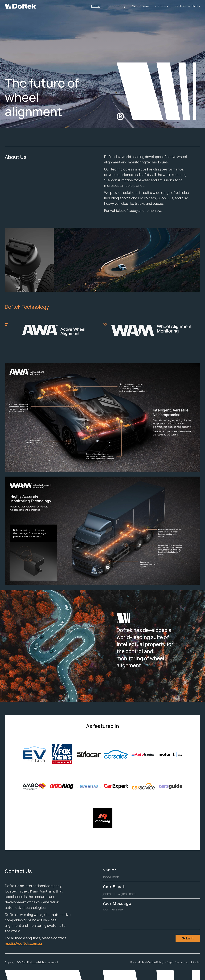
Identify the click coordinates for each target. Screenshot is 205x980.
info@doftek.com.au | (177, 962)
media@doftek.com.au (23, 943)
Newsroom (140, 6)
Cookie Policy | (156, 962)
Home (96, 6)
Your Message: (118, 903)
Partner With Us (187, 6)
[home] (18, 5)
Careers (162, 6)
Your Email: (114, 887)
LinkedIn (195, 962)
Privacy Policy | (139, 962)
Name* (109, 870)
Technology (116, 6)
